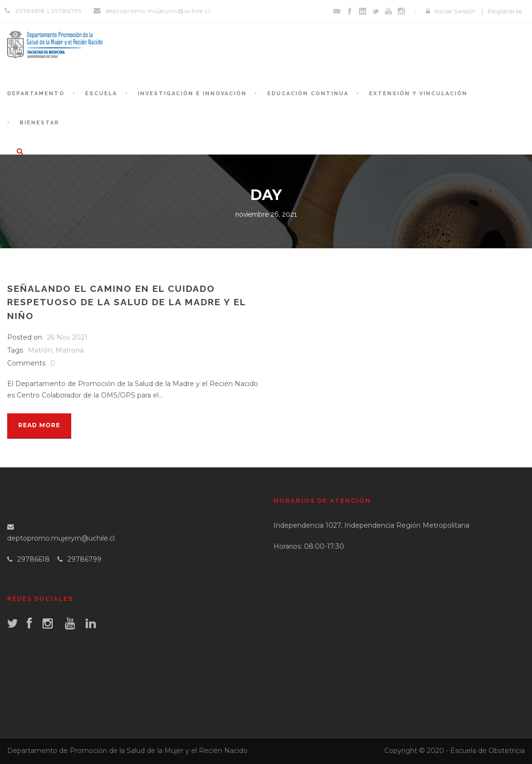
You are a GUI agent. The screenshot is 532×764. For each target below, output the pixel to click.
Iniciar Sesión (455, 11)
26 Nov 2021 (67, 337)
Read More (39, 425)
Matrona (70, 350)
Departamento (36, 94)
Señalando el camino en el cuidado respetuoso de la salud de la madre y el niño (126, 302)
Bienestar (39, 123)
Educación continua (308, 94)
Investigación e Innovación (192, 94)
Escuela (101, 94)
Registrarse (505, 11)
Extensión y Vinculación (418, 94)
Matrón (40, 350)
